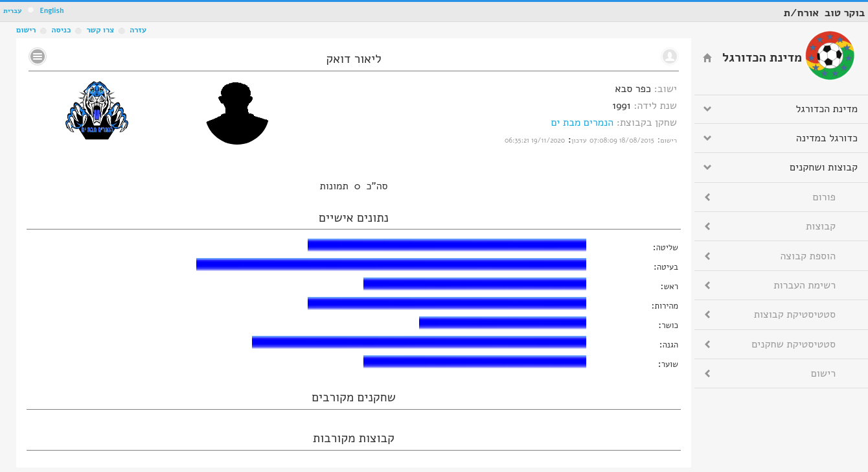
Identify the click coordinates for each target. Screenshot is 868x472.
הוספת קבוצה (808, 256)
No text (38, 56)
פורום (824, 197)
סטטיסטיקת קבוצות (795, 314)
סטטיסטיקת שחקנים (794, 344)
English (51, 11)
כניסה (61, 30)
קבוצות (821, 226)
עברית (13, 11)
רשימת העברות (805, 285)
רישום (26, 30)
